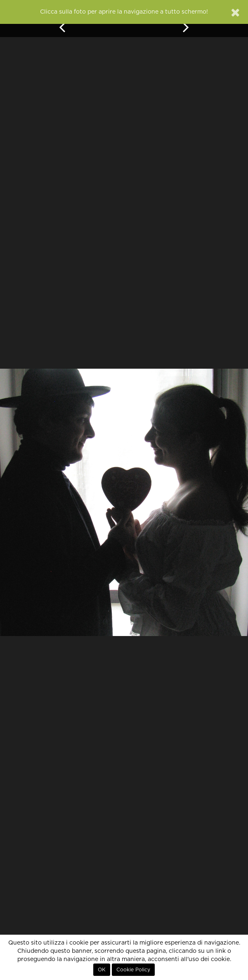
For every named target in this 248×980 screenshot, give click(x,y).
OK (102, 970)
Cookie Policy (133, 970)
